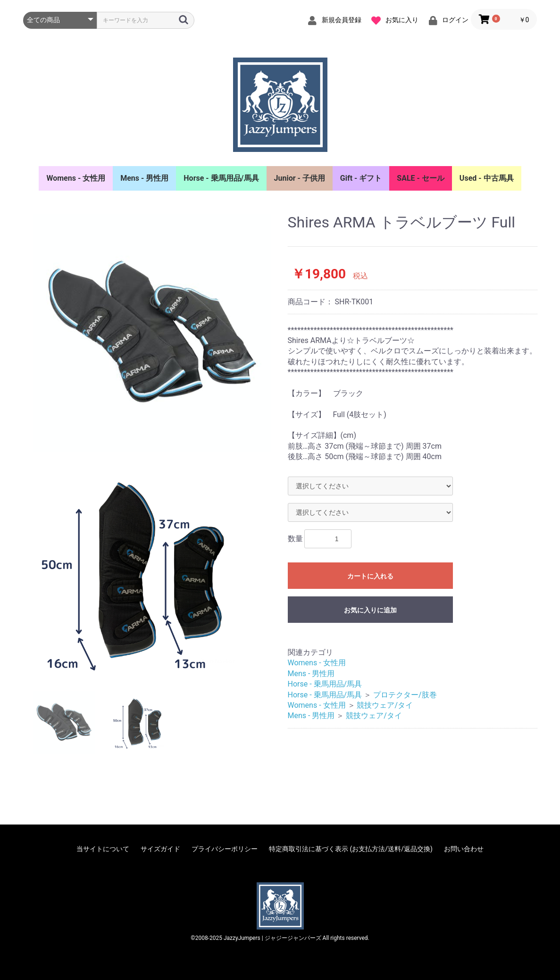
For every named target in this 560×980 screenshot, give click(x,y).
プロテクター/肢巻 (405, 695)
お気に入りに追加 (370, 610)
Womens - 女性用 (76, 178)
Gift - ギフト (361, 178)
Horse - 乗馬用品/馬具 (221, 178)
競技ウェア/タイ (385, 705)
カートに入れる (370, 576)
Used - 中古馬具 (487, 178)
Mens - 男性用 (144, 178)
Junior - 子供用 (300, 178)
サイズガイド (160, 849)
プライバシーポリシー (225, 849)
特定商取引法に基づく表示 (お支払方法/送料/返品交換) (351, 849)
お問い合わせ (464, 849)
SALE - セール (421, 178)
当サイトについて (103, 849)
